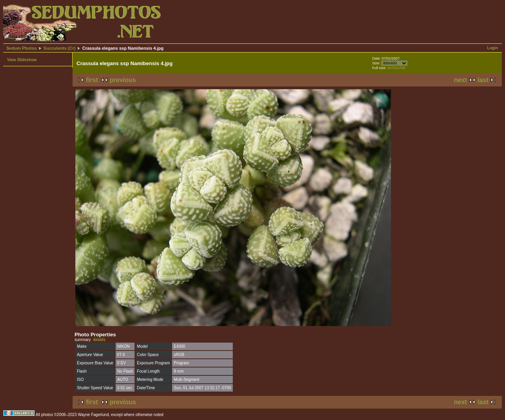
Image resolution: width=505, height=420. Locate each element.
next (461, 80)
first (92, 80)
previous (123, 80)
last (483, 80)
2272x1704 (396, 68)
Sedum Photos (22, 48)
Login (493, 48)
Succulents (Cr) (59, 48)
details (99, 340)
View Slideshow (22, 60)
